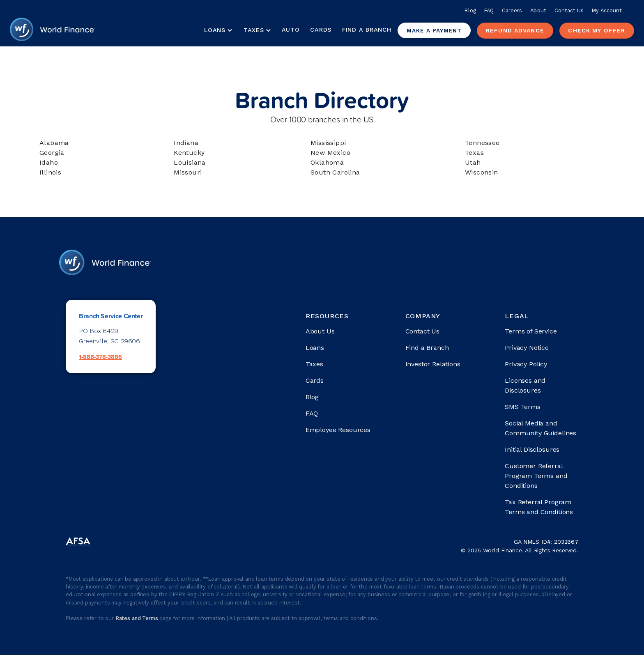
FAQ (489, 10)
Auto (291, 30)
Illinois (50, 172)
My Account (607, 10)
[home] (53, 30)
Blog (470, 10)
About (538, 10)
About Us (320, 331)
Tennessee (482, 143)
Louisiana (190, 162)
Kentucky (189, 153)
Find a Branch (367, 30)
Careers (512, 10)
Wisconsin (482, 172)
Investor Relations (433, 364)
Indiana (186, 143)
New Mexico (330, 153)
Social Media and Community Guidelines (540, 428)
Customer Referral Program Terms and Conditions (536, 476)
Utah (473, 162)
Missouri (188, 172)
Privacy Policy (526, 364)
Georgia (52, 153)
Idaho (49, 162)
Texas (474, 153)
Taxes (254, 30)
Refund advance (515, 30)
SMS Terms (523, 407)
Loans (315, 348)
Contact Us (569, 10)
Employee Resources (338, 430)
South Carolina (335, 172)
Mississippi (328, 143)
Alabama (54, 143)
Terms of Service (531, 331)
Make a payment (434, 30)
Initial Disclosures (532, 449)
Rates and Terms (137, 618)
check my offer (597, 30)
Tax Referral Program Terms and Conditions (539, 507)
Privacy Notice (527, 348)
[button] (218, 30)
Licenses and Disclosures (525, 385)
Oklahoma (327, 162)
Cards (321, 30)
